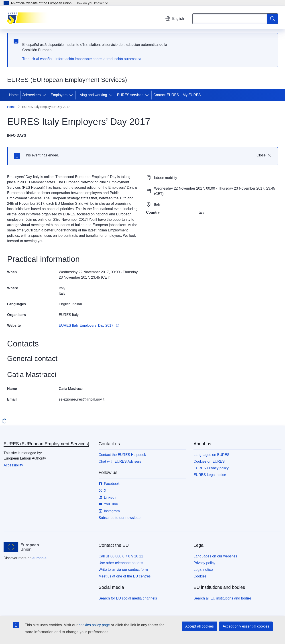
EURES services (130, 95)
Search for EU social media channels (128, 598)
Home (14, 95)
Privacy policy (204, 563)
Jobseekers (32, 95)
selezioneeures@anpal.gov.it (82, 399)
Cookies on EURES (209, 461)
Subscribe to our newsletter (120, 518)
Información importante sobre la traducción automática (98, 59)
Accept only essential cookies (246, 626)
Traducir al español (37, 59)
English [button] (175, 19)
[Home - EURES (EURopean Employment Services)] (30, 18)
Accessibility (13, 465)
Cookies (200, 576)
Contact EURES (166, 95)
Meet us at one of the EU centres (125, 576)
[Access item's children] (45, 95)
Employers (59, 95)
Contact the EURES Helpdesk (122, 455)
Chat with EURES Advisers (120, 461)
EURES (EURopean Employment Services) (46, 444)
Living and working (92, 95)
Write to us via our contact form (123, 570)
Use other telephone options (121, 563)
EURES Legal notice (210, 475)
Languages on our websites (215, 556)
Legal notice (203, 570)
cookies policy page (94, 625)
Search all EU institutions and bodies (223, 598)
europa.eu (41, 558)
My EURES (192, 95)
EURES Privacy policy (211, 468)
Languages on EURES (211, 455)
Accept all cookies (199, 626)
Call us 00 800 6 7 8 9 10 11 (121, 556)
